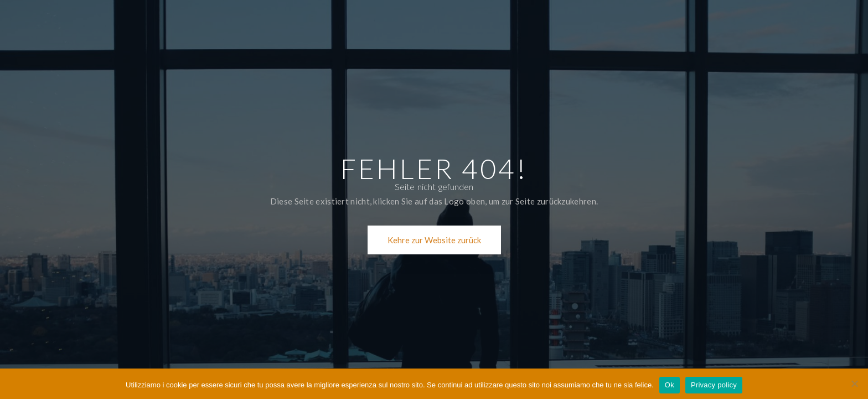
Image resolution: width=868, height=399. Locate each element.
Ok (670, 385)
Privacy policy (714, 385)
